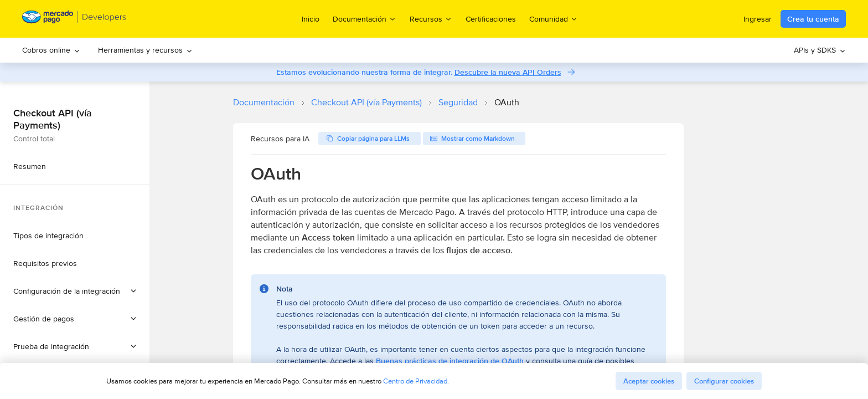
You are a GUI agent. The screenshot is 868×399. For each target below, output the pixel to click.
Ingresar (758, 19)
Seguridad (458, 102)
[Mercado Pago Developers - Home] (74, 19)
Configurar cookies (724, 381)
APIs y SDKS (820, 50)
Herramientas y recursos (145, 50)
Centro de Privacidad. (416, 381)
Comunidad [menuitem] (554, 19)
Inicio (311, 19)
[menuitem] (51, 50)
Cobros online (51, 50)
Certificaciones (491, 19)
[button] (75, 291)
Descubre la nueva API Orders (508, 72)
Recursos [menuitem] (431, 19)
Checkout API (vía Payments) (366, 102)
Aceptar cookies (649, 381)
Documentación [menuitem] (365, 19)
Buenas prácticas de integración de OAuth (450, 361)
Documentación (264, 102)
